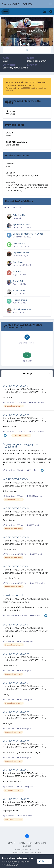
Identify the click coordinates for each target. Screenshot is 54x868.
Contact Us (40, 843)
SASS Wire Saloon (39, 392)
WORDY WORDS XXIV (16, 415)
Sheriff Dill (18, 281)
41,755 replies (37, 431)
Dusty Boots (19, 243)
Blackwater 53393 (12, 392)
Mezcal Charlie (20, 300)
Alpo (46, 599)
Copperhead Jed (21, 253)
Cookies (27, 846)
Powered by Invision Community (27, 852)
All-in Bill (17, 272)
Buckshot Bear (10, 454)
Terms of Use (12, 864)
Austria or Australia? (14, 596)
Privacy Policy (25, 843)
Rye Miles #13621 (21, 224)
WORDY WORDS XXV (15, 386)
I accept (45, 861)
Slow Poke (18, 262)
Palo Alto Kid (19, 215)
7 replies (32, 470)
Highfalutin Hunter (22, 309)
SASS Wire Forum (17, 4)
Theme (11, 843)
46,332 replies (36, 402)
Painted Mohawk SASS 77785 (18, 389)
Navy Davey (19, 290)
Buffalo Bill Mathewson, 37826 (28, 234)
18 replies (35, 615)
